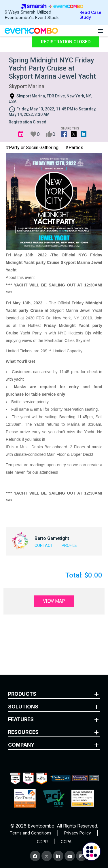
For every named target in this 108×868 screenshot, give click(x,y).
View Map (54, 601)
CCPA (66, 842)
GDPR (42, 842)
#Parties (74, 148)
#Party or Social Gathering (32, 148)
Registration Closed (66, 42)
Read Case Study (90, 15)
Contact (44, 545)
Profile (69, 545)
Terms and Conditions (31, 833)
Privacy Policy (78, 833)
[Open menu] (101, 31)
